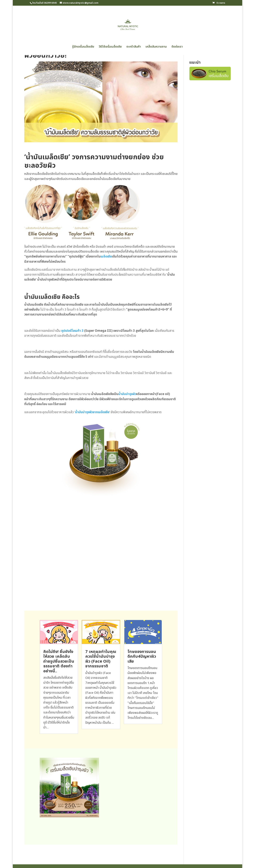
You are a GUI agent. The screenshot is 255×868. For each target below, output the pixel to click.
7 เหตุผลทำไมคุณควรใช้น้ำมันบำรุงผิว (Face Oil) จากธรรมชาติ (101, 659)
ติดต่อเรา (177, 47)
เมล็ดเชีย (106, 257)
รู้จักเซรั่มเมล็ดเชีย (83, 47)
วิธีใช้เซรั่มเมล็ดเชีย (110, 47)
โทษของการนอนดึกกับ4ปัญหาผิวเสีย (142, 657)
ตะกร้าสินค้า (134, 47)
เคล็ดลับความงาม (156, 47)
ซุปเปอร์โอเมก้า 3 (72, 331)
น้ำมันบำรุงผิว (127, 394)
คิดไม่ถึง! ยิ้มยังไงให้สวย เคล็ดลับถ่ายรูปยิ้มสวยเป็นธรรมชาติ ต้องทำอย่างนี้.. (59, 661)
